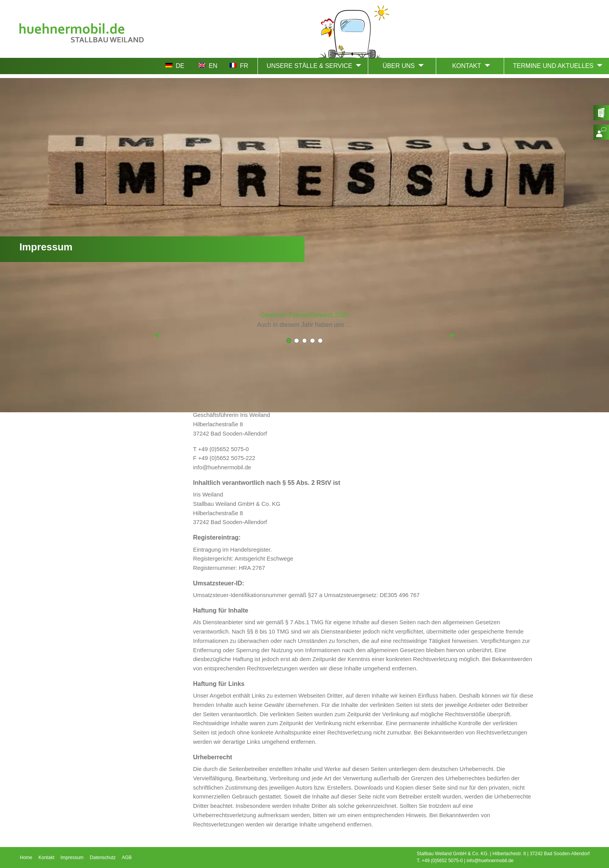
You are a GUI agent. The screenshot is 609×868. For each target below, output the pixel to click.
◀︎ (156, 334)
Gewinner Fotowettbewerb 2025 (305, 315)
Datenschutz (103, 858)
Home (26, 858)
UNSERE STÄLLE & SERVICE (310, 66)
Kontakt (46, 858)
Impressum (72, 858)
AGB (127, 858)
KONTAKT (466, 66)
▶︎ (453, 334)
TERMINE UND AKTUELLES (553, 66)
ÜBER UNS (399, 66)
